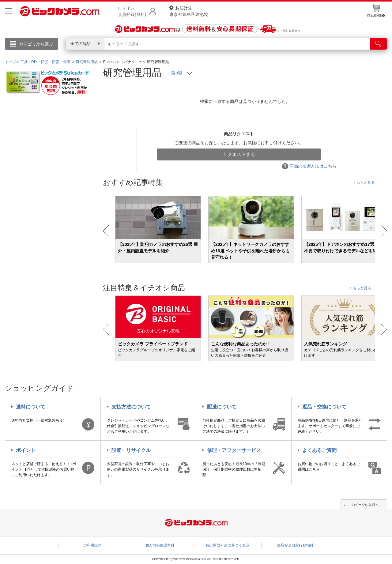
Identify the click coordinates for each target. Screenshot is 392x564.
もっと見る (366, 182)
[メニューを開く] (8, 11)
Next (384, 231)
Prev (106, 231)
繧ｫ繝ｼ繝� (376, 11)
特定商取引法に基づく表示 (228, 545)
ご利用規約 (92, 545)
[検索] (378, 44)
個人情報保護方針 (160, 545)
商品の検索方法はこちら (309, 166)
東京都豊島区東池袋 (189, 11)
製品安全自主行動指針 (295, 545)
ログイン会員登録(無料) (132, 11)
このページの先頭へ (363, 505)
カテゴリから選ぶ (36, 44)
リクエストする (239, 154)
